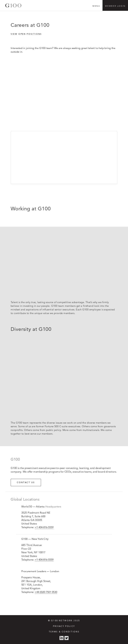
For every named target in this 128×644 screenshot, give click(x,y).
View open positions (26, 34)
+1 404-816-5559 (44, 527)
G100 (13, 5)
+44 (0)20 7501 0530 (46, 592)
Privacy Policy (64, 626)
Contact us (26, 483)
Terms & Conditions (64, 632)
